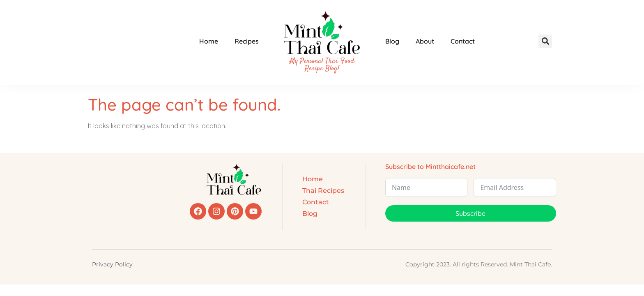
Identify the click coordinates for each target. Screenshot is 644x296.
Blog (392, 41)
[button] (545, 41)
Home (209, 41)
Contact (463, 41)
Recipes (247, 41)
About (425, 41)
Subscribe (470, 213)
